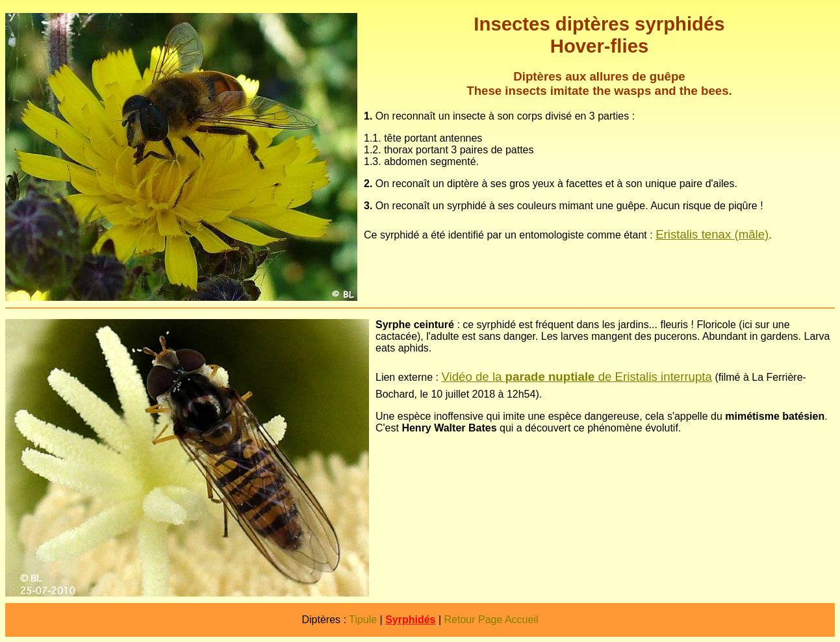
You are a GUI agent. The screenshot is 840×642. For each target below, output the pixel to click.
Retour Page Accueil (491, 620)
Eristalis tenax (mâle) (712, 234)
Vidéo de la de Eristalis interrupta (577, 377)
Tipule (363, 620)
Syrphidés (410, 620)
